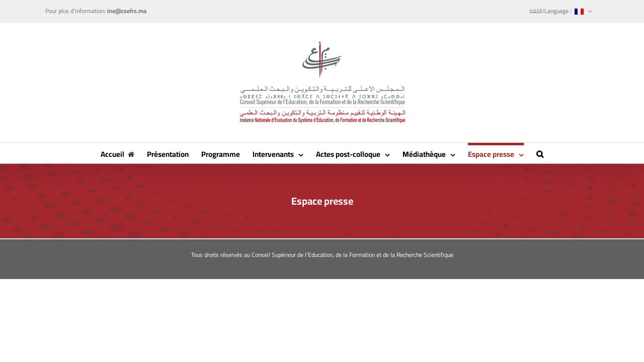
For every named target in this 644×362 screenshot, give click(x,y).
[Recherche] (575, 153)
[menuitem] (561, 11)
